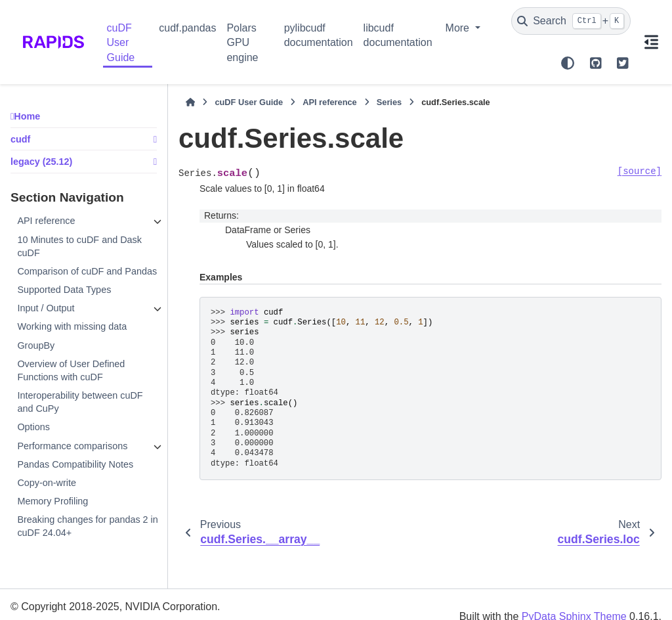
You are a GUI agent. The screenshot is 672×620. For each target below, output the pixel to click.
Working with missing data (72, 326)
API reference (46, 221)
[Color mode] (568, 63)
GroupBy (36, 345)
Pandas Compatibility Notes (75, 464)
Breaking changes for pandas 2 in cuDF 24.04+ (87, 526)
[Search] (571, 21)
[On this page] (651, 42)
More (459, 28)
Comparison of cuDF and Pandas (87, 271)
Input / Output (46, 308)
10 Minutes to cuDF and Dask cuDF (79, 246)
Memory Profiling (52, 501)
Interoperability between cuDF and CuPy (80, 402)
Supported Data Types (64, 290)
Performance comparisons (72, 446)
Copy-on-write (47, 483)
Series (389, 102)
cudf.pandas (187, 28)
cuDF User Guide (121, 43)
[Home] (190, 102)
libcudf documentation (398, 35)
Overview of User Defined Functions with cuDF (71, 370)
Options (33, 427)
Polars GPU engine (242, 43)
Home (27, 116)
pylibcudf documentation (319, 35)
